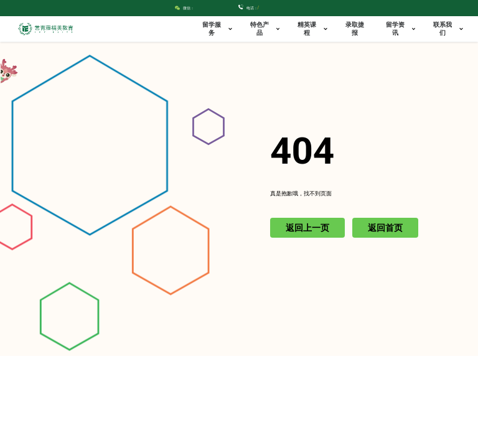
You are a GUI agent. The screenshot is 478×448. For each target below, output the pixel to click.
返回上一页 (307, 228)
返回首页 (385, 228)
